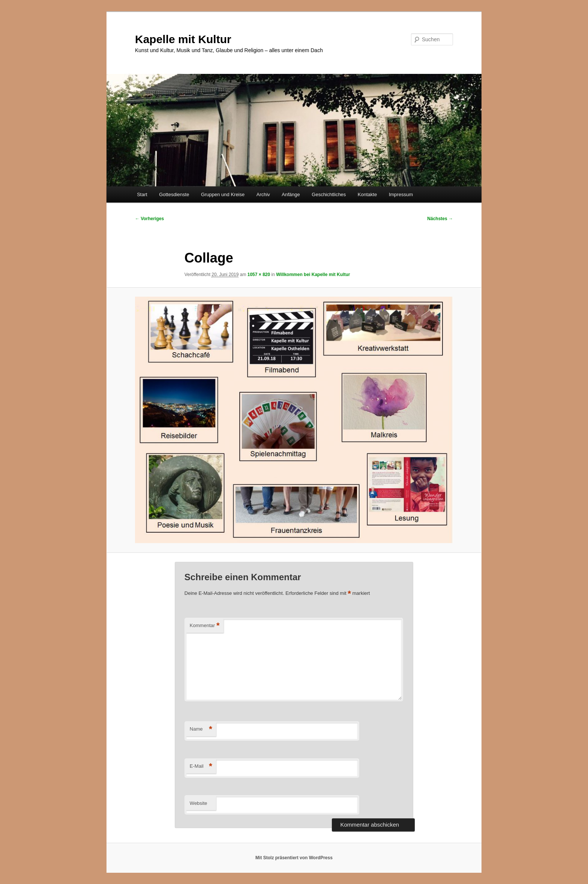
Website (199, 803)
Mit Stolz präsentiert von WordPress (294, 858)
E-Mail (201, 766)
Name (201, 729)
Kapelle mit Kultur (183, 39)
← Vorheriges (149, 219)
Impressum (401, 194)
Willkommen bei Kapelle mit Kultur (313, 275)
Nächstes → (440, 219)
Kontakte (367, 194)
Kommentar (205, 626)
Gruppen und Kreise (223, 194)
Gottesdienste (174, 194)
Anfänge (291, 194)
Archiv (263, 194)
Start (142, 194)
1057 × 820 (259, 275)
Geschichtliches (329, 194)
